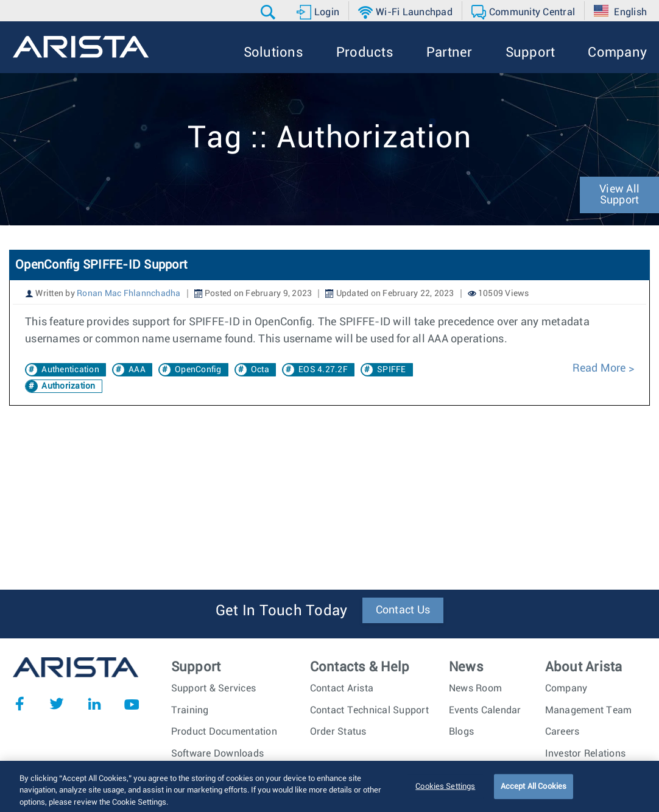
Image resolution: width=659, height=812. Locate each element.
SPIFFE (392, 370)
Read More (601, 369)
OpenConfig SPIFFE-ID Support (101, 265)
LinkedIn (94, 704)
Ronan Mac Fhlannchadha (129, 294)
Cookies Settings (445, 796)
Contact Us (403, 610)
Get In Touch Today (282, 611)
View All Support (619, 195)
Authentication (70, 370)
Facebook (19, 704)
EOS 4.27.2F (323, 370)
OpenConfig (198, 370)
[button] (270, 12)
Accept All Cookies (534, 796)
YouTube (132, 704)
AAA (137, 370)
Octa (260, 370)
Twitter (57, 704)
